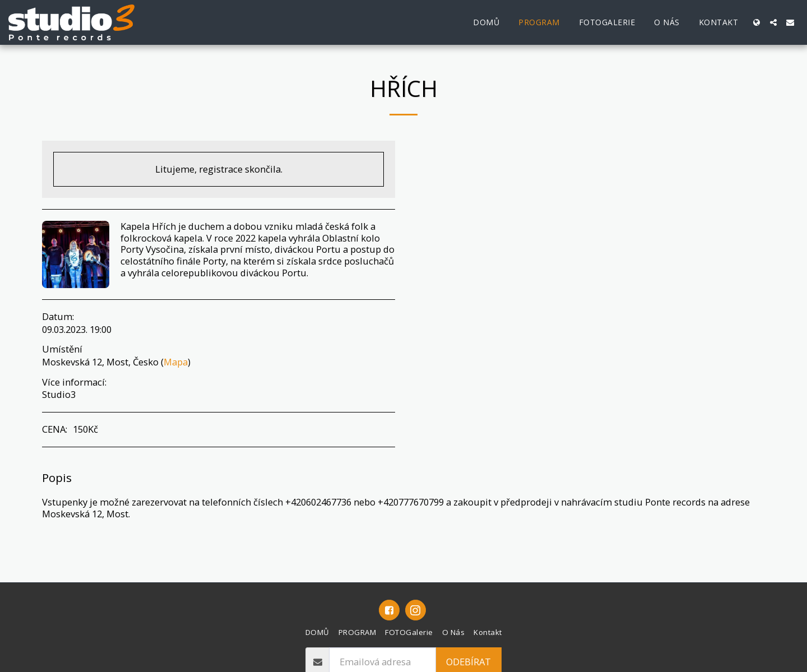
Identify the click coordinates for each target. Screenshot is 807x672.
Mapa (176, 362)
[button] (773, 22)
